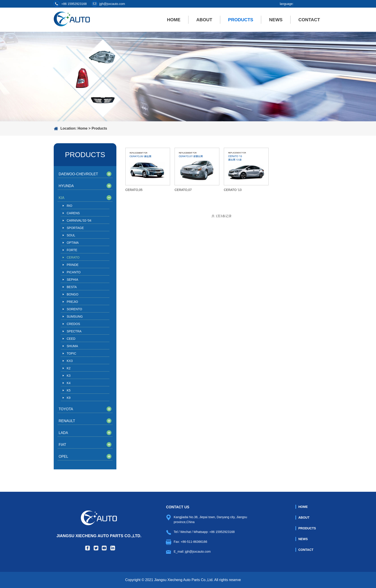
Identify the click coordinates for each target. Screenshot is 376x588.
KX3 (70, 361)
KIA (62, 198)
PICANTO (74, 272)
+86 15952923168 (74, 4)
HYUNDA (66, 186)
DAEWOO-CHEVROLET (78, 174)
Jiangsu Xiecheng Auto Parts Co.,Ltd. (99, 524)
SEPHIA (72, 280)
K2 (69, 368)
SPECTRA (74, 331)
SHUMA (72, 346)
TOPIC (72, 353)
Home (174, 20)
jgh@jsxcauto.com (112, 4)
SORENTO (74, 309)
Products (241, 20)
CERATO (73, 257)
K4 (69, 383)
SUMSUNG (75, 316)
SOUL (71, 235)
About (204, 20)
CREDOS (73, 324)
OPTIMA (73, 243)
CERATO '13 (233, 190)
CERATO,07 (183, 190)
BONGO (73, 294)
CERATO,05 (134, 190)
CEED (71, 339)
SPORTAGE (75, 228)
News (276, 20)
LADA (63, 433)
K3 (69, 376)
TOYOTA (66, 409)
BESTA (72, 287)
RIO (69, 206)
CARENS (73, 213)
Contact (309, 20)
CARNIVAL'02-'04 (79, 220)
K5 (69, 390)
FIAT (62, 445)
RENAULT (67, 421)
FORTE (72, 250)
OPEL (63, 457)
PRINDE (73, 265)
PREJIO (72, 302)
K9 (69, 398)
